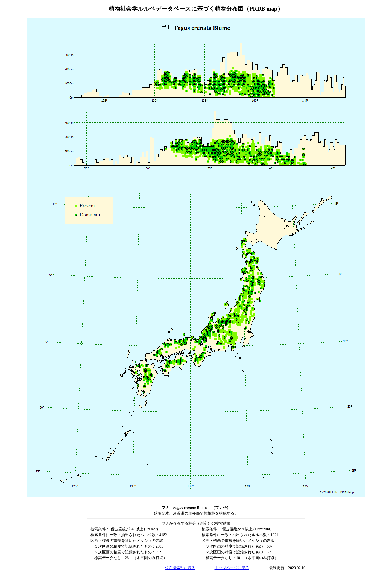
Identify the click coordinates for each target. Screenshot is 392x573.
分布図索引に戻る (180, 568)
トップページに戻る (232, 568)
